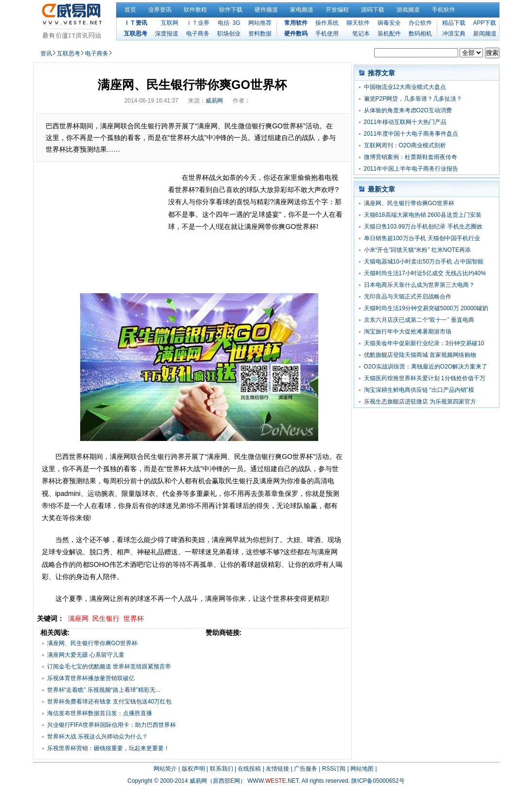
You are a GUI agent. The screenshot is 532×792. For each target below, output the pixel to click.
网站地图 (362, 769)
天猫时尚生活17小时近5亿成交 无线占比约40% (425, 273)
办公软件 (420, 23)
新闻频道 (485, 34)
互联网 (170, 23)
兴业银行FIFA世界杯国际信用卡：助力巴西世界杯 (112, 725)
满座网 (78, 618)
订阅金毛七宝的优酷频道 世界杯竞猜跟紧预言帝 (109, 667)
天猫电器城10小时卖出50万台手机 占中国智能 (424, 262)
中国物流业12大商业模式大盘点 (405, 87)
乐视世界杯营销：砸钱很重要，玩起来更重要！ (108, 748)
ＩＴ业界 (198, 23)
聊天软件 (358, 23)
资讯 (46, 53)
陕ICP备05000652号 (378, 781)
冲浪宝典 (454, 34)
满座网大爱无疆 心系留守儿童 (86, 655)
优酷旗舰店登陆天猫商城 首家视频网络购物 (420, 355)
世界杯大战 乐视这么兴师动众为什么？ (97, 737)
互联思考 (136, 34)
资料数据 (260, 34)
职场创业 (229, 34)
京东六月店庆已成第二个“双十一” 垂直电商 (419, 320)
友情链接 (277, 769)
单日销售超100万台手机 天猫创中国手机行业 (422, 238)
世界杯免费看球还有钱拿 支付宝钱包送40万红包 (110, 702)
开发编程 (337, 10)
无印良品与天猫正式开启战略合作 (408, 297)
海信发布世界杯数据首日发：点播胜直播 (100, 713)
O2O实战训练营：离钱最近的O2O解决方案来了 (426, 367)
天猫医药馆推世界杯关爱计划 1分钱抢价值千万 (425, 378)
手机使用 (327, 34)
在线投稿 (249, 769)
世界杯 (134, 618)
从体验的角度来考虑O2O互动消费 (408, 110)
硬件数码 (296, 34)
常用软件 (296, 23)
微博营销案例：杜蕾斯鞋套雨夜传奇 (411, 157)
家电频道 (302, 10)
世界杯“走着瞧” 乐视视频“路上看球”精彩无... (104, 690)
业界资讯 (160, 10)
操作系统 (327, 23)
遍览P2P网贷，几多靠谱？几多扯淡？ (413, 99)
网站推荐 (260, 23)
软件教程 (195, 10)
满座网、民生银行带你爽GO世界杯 (93, 643)
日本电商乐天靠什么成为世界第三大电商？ (419, 285)
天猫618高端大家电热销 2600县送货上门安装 (423, 215)
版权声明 (193, 769)
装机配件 (389, 34)
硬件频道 (266, 10)
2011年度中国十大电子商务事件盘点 (411, 134)
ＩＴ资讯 (136, 23)
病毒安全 (389, 23)
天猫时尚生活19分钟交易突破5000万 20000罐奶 (426, 308)
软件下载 (231, 10)
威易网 (214, 101)
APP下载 (484, 23)
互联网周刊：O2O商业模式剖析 (405, 145)
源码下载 (373, 10)
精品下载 (454, 23)
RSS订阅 (334, 769)
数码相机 (420, 34)
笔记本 (361, 34)
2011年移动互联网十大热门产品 (405, 122)
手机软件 (444, 10)
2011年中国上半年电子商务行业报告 (411, 169)
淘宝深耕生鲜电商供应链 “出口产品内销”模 (419, 390)
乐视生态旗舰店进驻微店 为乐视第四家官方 (420, 402)
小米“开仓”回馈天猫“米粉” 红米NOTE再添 (418, 250)
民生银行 (106, 618)
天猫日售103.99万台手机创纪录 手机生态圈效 (423, 227)
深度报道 (167, 34)
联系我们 (222, 769)
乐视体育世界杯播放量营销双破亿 (91, 678)
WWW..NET (273, 781)
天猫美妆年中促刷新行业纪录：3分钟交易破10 (424, 343)
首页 (130, 10)
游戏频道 (408, 10)
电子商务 (198, 34)
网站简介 (165, 769)
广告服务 (306, 769)
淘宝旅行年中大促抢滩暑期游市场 (408, 332)
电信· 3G (229, 23)
